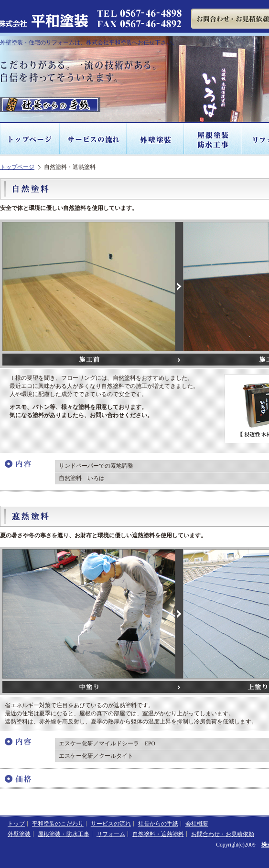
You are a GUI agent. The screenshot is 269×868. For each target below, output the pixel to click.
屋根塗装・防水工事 (213, 139)
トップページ (30, 139)
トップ (16, 824)
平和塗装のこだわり (58, 824)
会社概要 (197, 824)
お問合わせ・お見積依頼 (223, 834)
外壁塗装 (156, 139)
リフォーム (111, 834)
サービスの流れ (94, 139)
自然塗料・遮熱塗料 (158, 834)
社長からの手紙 (158, 824)
